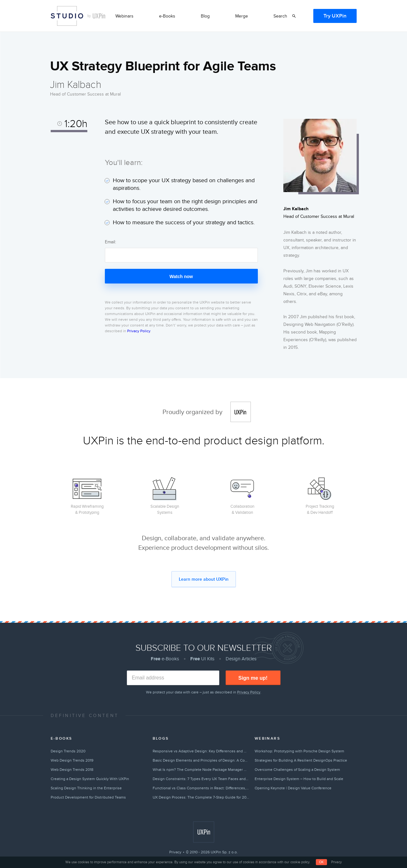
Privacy (175, 852)
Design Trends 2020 (68, 751)
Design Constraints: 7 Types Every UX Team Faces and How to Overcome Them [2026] (201, 779)
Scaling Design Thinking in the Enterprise (86, 788)
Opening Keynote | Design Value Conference (293, 788)
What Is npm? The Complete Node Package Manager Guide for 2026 (201, 770)
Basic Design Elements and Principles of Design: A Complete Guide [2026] (201, 760)
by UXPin (96, 16)
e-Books (167, 16)
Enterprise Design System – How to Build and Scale (299, 779)
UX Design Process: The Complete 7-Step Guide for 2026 (201, 797)
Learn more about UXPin (204, 579)
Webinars (124, 16)
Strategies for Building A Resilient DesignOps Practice (301, 760)
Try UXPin (335, 16)
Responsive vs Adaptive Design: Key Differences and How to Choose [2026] (201, 751)
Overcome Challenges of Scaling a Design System (297, 770)
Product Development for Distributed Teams (88, 797)
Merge (242, 16)
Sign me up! (253, 678)
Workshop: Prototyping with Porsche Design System (299, 751)
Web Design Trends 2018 (72, 770)
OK (321, 862)
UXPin (241, 412)
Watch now (181, 276)
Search (280, 16)
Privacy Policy (139, 331)
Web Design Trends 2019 (72, 760)
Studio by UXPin (67, 16)
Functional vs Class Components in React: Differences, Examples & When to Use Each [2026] (201, 788)
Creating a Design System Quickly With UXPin (90, 779)
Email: (110, 242)
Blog (205, 16)
